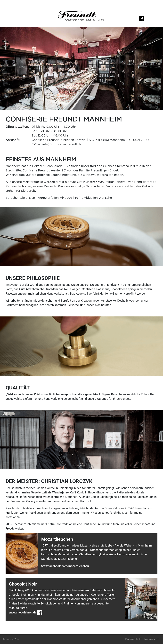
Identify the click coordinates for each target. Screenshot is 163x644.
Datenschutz (133, 639)
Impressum (152, 639)
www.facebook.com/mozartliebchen (65, 566)
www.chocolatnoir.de (23, 612)
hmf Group (16, 639)
